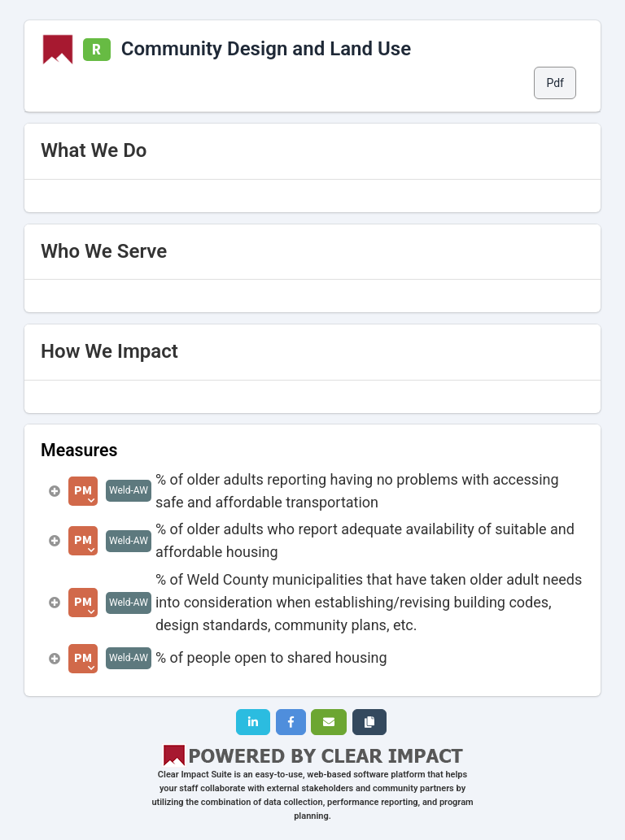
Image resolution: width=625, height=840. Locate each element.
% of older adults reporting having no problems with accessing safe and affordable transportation (357, 491)
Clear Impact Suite (195, 775)
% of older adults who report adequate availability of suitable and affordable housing (365, 540)
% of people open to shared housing (271, 657)
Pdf (555, 83)
